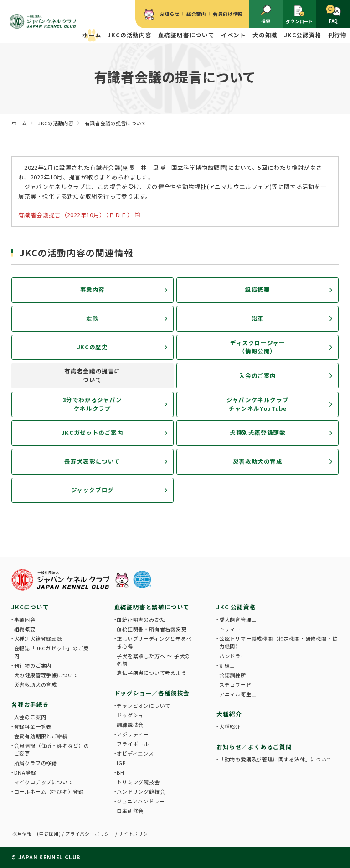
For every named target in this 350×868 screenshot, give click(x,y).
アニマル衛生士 (238, 694)
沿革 (258, 318)
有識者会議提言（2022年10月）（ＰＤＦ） (76, 215)
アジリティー (133, 734)
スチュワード (235, 684)
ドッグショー (133, 715)
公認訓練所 (233, 675)
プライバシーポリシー (90, 834)
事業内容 (93, 289)
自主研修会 (130, 811)
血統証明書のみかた (141, 619)
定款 (92, 318)
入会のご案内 (257, 375)
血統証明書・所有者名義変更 (152, 629)
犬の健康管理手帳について (46, 675)
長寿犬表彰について (92, 461)
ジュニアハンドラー (141, 801)
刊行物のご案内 (33, 665)
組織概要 (258, 289)
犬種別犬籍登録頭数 (258, 432)
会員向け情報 (228, 14)
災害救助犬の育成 (258, 461)
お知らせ (169, 14)
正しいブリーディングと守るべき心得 (154, 642)
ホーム (92, 35)
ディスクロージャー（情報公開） (258, 347)
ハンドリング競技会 (141, 791)
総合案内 (196, 14)
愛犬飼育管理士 (238, 619)
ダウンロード (299, 15)
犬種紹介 (230, 726)
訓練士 (227, 665)
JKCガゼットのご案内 (93, 432)
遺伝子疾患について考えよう (152, 673)
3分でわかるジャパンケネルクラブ (93, 404)
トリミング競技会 (138, 782)
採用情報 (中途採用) (37, 834)
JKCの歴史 (93, 347)
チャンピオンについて (144, 705)
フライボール (133, 744)
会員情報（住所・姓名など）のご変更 (52, 749)
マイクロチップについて (44, 782)
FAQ (333, 14)
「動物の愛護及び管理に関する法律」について (276, 759)
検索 (266, 14)
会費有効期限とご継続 (41, 736)
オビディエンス (135, 753)
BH (121, 772)
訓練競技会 (130, 725)
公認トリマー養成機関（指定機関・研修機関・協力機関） (278, 642)
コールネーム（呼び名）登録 (49, 791)
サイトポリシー (136, 834)
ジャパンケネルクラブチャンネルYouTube (257, 404)
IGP (121, 763)
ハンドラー (233, 656)
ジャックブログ (93, 490)
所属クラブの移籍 (36, 763)
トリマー (230, 629)
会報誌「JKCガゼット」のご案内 (51, 652)
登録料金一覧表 (33, 726)
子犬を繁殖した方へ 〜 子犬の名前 (153, 660)
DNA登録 (25, 772)
